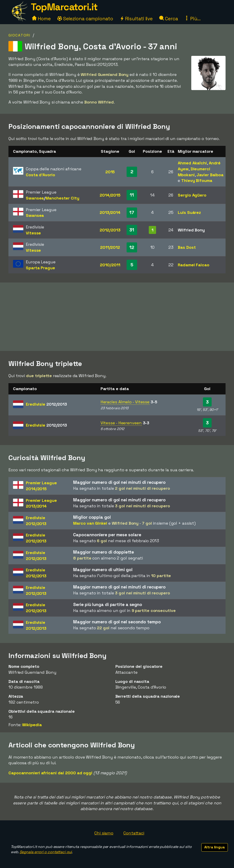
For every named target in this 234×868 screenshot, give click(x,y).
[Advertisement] (117, 317)
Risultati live (136, 19)
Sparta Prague (40, 268)
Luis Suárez (189, 212)
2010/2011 (110, 265)
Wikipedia (32, 725)
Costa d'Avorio (40, 175)
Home (41, 19)
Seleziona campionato (85, 19)
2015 (110, 172)
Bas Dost (187, 247)
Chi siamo (104, 833)
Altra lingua (215, 847)
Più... (192, 19)
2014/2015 (110, 195)
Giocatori (19, 35)
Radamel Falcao (194, 265)
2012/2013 (110, 230)
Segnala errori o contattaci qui (46, 852)
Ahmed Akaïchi (192, 163)
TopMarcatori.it (64, 7)
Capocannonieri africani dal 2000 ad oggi (50, 773)
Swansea (35, 198)
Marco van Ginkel (90, 523)
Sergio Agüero (192, 195)
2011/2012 (110, 247)
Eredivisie (46, 404)
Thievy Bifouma (197, 180)
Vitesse (33, 233)
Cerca (169, 19)
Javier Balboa (210, 175)
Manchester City (62, 198)
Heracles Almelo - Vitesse (125, 402)
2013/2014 (110, 212)
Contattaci (134, 833)
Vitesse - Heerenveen (121, 423)
